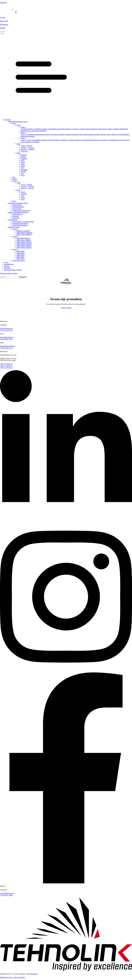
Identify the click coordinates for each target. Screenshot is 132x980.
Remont (7, 266)
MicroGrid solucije (19, 261)
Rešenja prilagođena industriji (18, 212)
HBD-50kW (21, 259)
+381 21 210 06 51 (6, 366)
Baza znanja (4, 21)
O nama (3, 17)
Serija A (15, 229)
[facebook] (66, 883)
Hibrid (15, 179)
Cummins (24, 159)
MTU (22, 160)
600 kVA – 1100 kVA (28, 149)
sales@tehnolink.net (7, 337)
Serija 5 (76, 135)
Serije (18, 125)
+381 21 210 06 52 (6, 330)
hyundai (23, 172)
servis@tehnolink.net (7, 893)
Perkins (23, 157)
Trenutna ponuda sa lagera (13, 270)
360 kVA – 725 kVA (27, 188)
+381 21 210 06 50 (6, 364)
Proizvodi (7, 120)
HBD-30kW (21, 255)
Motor (19, 153)
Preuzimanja (4, 24)
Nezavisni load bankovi (20, 225)
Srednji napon (17, 205)
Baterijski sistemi (14, 227)
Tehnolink (3, 3)
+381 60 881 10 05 (6, 339)
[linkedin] (66, 520)
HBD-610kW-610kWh (24, 248)
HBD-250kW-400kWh (24, 244)
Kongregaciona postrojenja (21, 210)
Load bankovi (13, 220)
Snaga (19, 144)
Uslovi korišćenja (19, 977)
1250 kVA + (25, 151)
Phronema (34, 974)
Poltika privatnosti (6, 977)
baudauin (24, 155)
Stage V (15, 181)
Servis (6, 262)
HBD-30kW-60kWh (23, 238)
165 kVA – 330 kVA (27, 186)
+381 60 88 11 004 (6, 895)
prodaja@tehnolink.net (8, 346)
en (3, 31)
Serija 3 (76, 129)
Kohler (23, 166)
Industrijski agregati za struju (18, 121)
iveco (22, 173)
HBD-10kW (21, 251)
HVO (14, 201)
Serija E (15, 249)
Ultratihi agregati (18, 207)
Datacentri (16, 218)
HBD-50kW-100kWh (24, 240)
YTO (22, 168)
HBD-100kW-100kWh (24, 242)
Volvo (23, 164)
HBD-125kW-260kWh (24, 235)
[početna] (66, 10)
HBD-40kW (21, 257)
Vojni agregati (17, 209)
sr (3, 33)
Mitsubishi (24, 170)
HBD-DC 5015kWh (23, 231)
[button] (66, 76)
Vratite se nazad (66, 308)
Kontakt (3, 28)
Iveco (22, 196)
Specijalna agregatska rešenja (18, 203)
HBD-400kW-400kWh (24, 246)
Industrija (16, 216)
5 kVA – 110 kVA (26, 146)
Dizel (14, 123)
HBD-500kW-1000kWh (24, 233)
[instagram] (66, 671)
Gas (14, 177)
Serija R (15, 236)
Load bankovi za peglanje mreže (23, 222)
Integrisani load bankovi (20, 223)
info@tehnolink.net (6, 328)
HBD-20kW (21, 253)
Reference (7, 268)
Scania (23, 162)
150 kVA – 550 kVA (27, 147)
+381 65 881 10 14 (6, 348)
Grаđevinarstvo (17, 214)
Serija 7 (76, 140)
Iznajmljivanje (9, 264)
